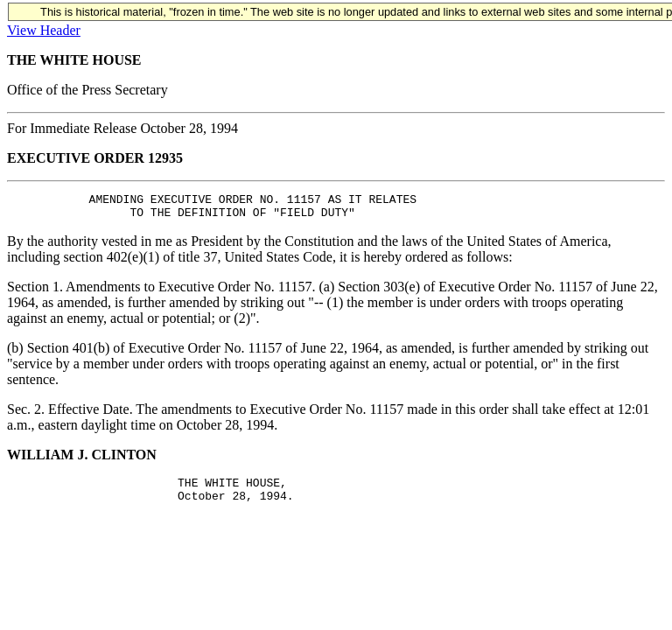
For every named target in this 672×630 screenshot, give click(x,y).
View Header (44, 30)
